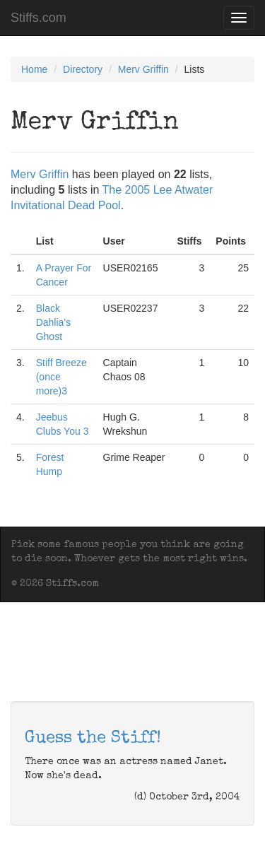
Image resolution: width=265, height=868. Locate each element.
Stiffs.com (39, 18)
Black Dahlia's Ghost (53, 322)
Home (34, 69)
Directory (83, 69)
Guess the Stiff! (93, 739)
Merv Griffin (143, 69)
